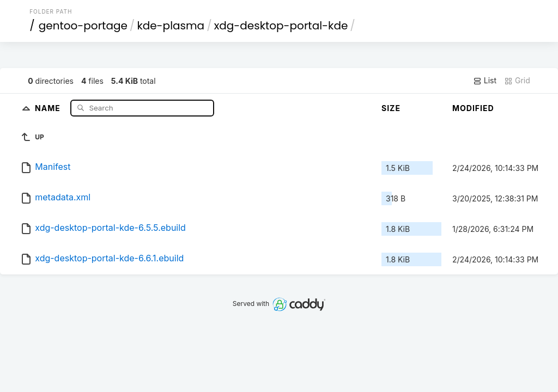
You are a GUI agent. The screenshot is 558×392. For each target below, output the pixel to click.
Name (49, 108)
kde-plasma (171, 26)
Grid (517, 81)
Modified (473, 108)
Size (391, 108)
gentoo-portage (83, 26)
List (485, 81)
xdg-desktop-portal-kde (281, 26)
